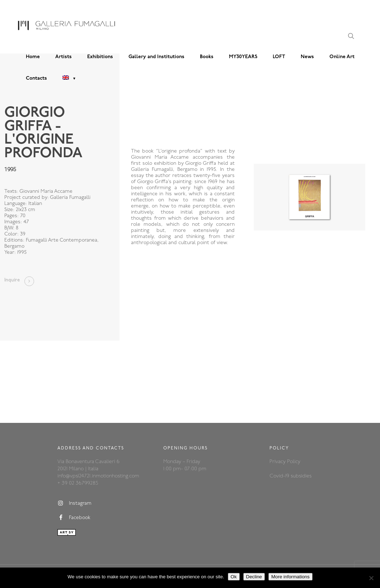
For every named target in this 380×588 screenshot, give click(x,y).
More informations (290, 577)
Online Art (342, 57)
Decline (254, 577)
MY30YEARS (243, 57)
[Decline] (371, 578)
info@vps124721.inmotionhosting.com (98, 476)
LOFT (279, 57)
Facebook (74, 518)
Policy (294, 462)
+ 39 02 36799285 (78, 483)
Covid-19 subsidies (290, 476)
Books (207, 57)
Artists (64, 57)
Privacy (278, 462)
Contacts (36, 78)
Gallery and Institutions (156, 57)
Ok (234, 577)
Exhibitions (100, 57)
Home (33, 57)
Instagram (74, 503)
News (307, 57)
